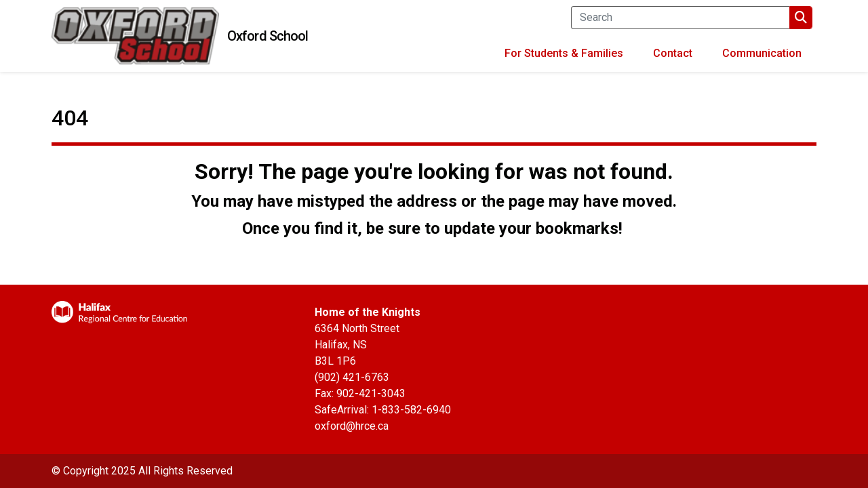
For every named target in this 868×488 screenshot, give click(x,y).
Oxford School (268, 36)
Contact (673, 53)
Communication (762, 53)
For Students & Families (564, 53)
